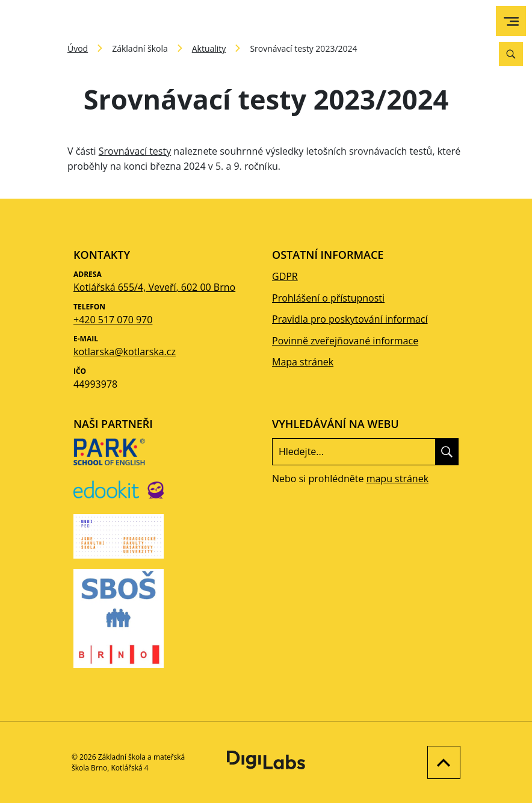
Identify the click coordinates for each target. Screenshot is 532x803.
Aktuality (209, 48)
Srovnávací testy (135, 151)
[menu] (511, 21)
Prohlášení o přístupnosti (328, 298)
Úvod (78, 48)
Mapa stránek (303, 362)
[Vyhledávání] (511, 54)
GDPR (285, 276)
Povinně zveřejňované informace (345, 341)
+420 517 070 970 (113, 320)
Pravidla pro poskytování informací (350, 319)
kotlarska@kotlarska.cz (125, 352)
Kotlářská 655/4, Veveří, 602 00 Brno (154, 287)
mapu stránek (397, 479)
